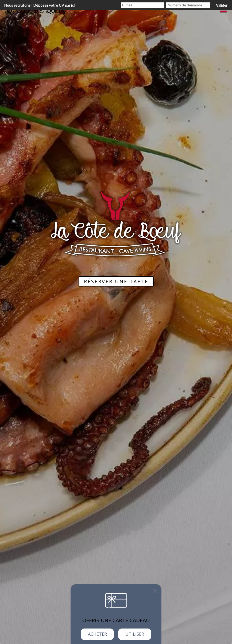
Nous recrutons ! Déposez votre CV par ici (39, 5)
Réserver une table (116, 281)
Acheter (97, 634)
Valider (222, 5)
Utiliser (135, 634)
